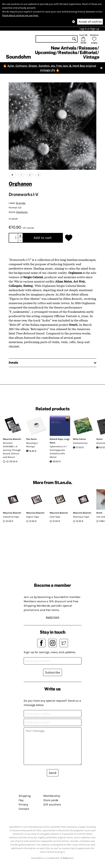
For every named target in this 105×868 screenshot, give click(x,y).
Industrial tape (11, 517)
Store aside (51, 800)
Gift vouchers (52, 804)
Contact (24, 809)
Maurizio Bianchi (12, 439)
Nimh (99, 513)
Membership (52, 796)
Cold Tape (55, 517)
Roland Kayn (56, 439)
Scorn (99, 439)
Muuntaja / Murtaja (32, 445)
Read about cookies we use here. (20, 15)
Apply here (53, 617)
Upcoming (45, 52)
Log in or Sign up (89, 29)
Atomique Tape (81, 517)
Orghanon (20, 184)
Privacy (23, 804)
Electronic (22, 212)
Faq (21, 800)
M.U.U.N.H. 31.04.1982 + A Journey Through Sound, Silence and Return (12, 450)
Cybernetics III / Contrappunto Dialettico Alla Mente (58, 452)
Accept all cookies (90, 22)
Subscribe (52, 672)
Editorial (88, 52)
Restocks (68, 52)
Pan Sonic (32, 439)
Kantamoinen (80, 443)
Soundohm (18, 57)
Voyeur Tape (33, 517)
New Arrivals (64, 48)
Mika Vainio (79, 439)
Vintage (91, 57)
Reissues (88, 48)
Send (53, 773)
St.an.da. (21, 203)
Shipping (25, 796)
